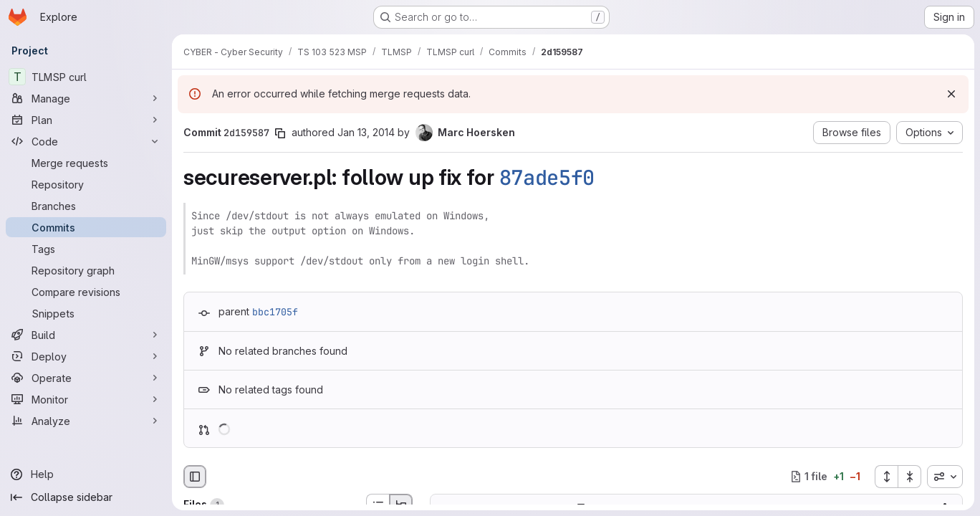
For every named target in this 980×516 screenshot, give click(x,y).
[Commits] (86, 227)
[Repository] (86, 184)
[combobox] (945, 477)
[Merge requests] (86, 163)
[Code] (86, 141)
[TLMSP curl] (86, 77)
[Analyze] (86, 421)
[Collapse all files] (910, 477)
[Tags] (86, 249)
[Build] (86, 335)
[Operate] (86, 378)
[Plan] (86, 120)
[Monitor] (86, 399)
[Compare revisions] (86, 292)
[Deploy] (86, 356)
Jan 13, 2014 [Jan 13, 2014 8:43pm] (366, 132)
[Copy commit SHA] (280, 133)
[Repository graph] (86, 270)
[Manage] (86, 98)
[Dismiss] (951, 94)
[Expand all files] (886, 477)
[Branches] (86, 206)
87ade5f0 (547, 178)
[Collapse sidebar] (86, 497)
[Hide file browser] (195, 477)
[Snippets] (86, 313)
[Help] (86, 474)
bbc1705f (275, 312)
